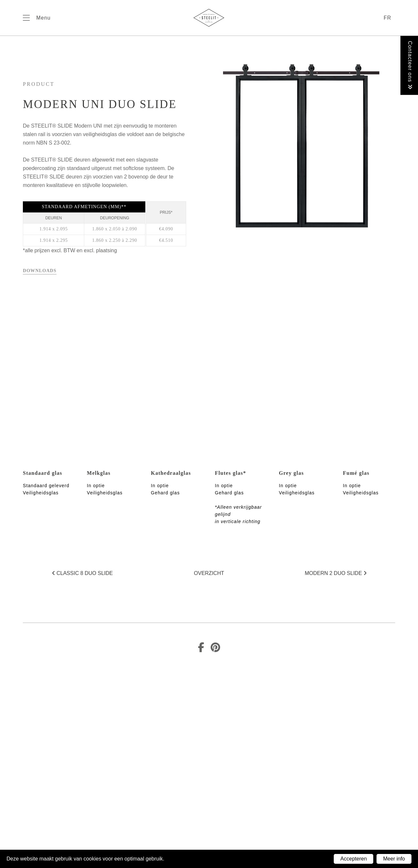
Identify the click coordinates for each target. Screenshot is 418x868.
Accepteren (354, 859)
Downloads (40, 271)
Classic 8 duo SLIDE (82, 573)
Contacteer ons (410, 65)
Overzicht (209, 573)
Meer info (394, 859)
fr (387, 18)
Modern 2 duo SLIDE (336, 573)
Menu (43, 18)
